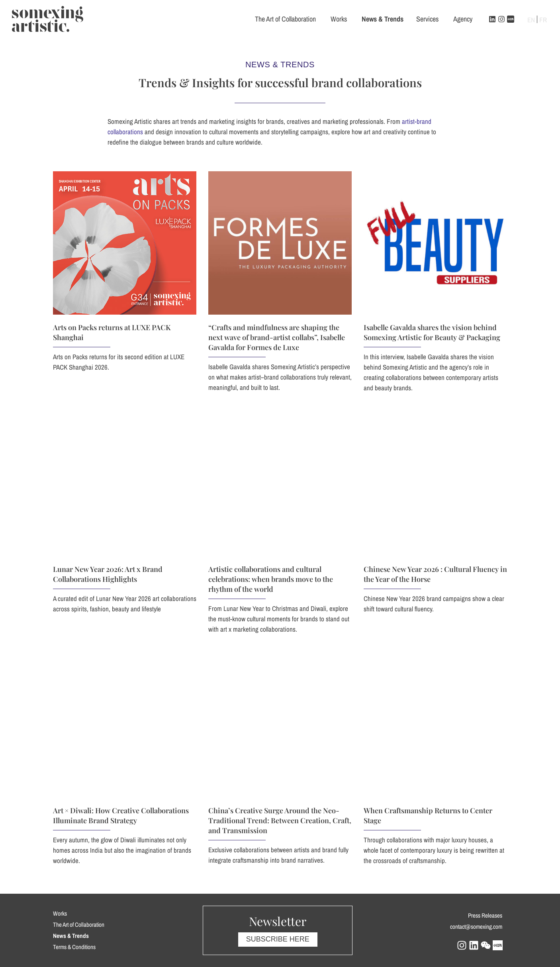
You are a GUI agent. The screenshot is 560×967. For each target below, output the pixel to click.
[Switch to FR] (543, 19)
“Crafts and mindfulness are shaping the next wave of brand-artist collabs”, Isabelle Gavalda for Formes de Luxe (478, 390)
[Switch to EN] (531, 19)
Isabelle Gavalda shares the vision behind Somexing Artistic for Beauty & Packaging (501, 340)
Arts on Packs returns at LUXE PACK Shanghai (128, 383)
